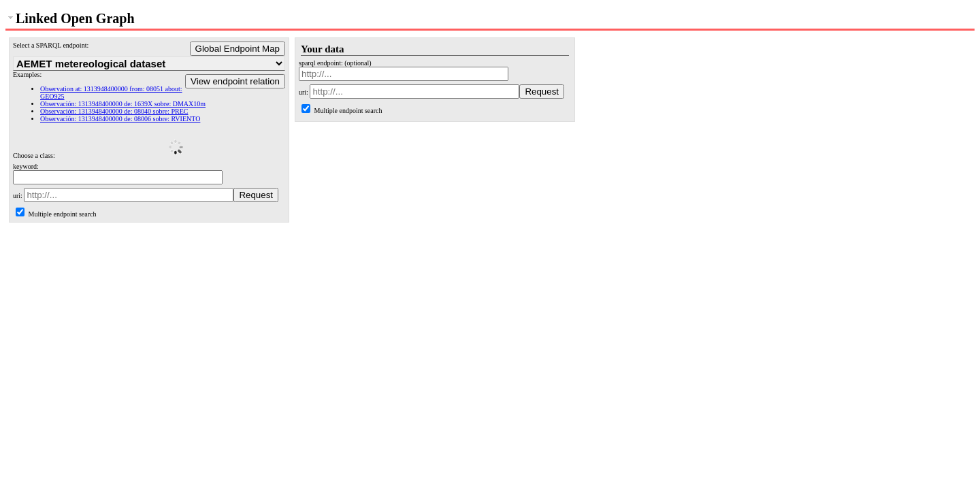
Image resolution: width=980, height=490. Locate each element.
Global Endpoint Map (238, 49)
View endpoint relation (235, 81)
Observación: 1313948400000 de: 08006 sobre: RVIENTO (120, 119)
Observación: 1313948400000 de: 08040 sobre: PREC (114, 111)
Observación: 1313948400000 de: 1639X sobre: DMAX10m (123, 104)
